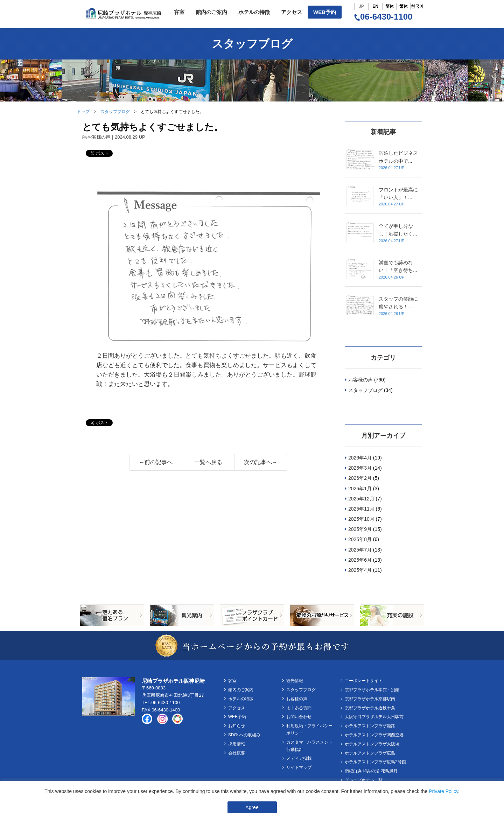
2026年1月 (360, 489)
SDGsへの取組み (244, 735)
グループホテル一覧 (364, 780)
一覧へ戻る (208, 462)
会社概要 (237, 753)
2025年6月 (360, 560)
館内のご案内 (211, 12)
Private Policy (443, 791)
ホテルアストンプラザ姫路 (370, 726)
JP (361, 6)
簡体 (390, 6)
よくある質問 (299, 708)
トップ (83, 112)
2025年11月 (361, 509)
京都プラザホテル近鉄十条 (370, 708)
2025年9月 (360, 529)
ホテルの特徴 (254, 12)
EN (375, 6)
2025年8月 (360, 539)
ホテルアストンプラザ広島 (370, 753)
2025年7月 (360, 550)
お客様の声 (99, 137)
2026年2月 (360, 478)
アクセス (292, 12)
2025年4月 (360, 570)
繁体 (404, 6)
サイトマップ (299, 767)
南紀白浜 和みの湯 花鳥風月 (371, 771)
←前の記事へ (156, 462)
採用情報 (237, 744)
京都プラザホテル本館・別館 (372, 690)
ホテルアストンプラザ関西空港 (374, 735)
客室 (179, 12)
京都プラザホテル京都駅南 (370, 699)
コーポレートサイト (364, 681)
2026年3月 (360, 468)
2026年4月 (360, 458)
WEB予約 (325, 12)
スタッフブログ (115, 112)
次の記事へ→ (261, 462)
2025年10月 (361, 519)
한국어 (417, 6)
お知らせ (237, 726)
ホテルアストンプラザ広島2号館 (375, 762)
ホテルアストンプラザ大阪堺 (372, 744)
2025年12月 (361, 499)
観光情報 (295, 681)
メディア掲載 (299, 758)
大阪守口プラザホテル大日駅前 (374, 717)
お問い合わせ (299, 717)
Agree (252, 807)
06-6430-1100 (383, 17)
